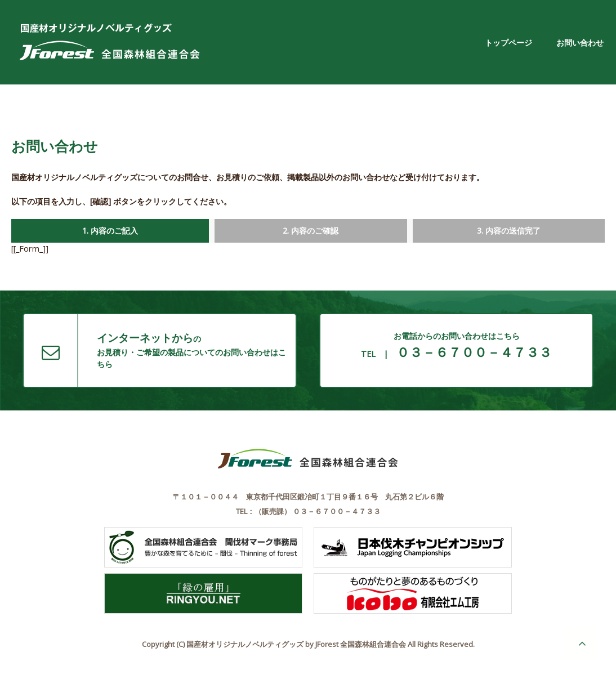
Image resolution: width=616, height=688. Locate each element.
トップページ (508, 43)
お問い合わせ (580, 43)
